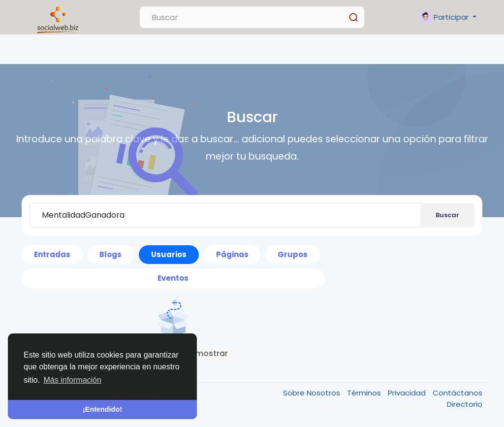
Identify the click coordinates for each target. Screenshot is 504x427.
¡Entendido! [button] (102, 409)
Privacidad (408, 393)
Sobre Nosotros (313, 393)
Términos (365, 393)
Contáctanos (457, 393)
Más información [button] (73, 380)
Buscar (447, 215)
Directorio (465, 404)
